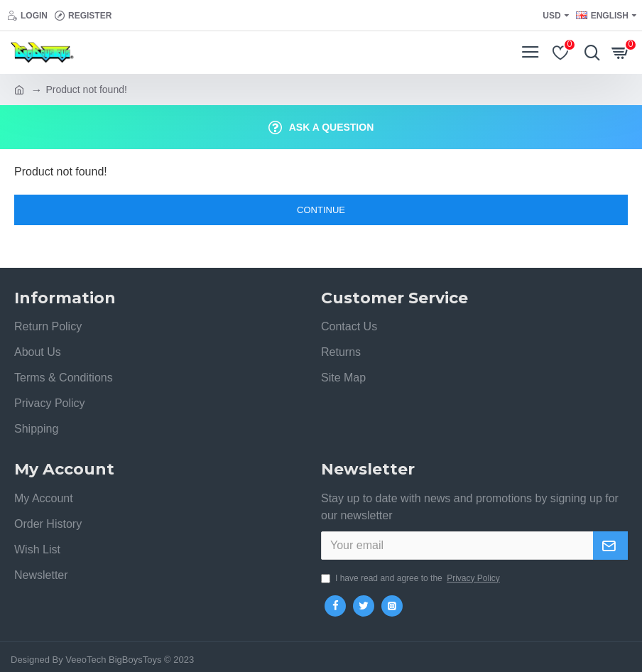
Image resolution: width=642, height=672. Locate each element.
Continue (321, 210)
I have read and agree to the (412, 578)
